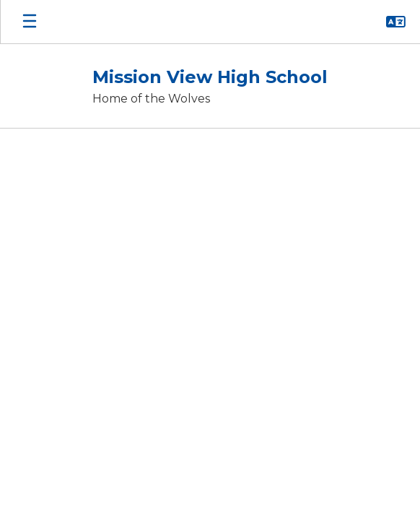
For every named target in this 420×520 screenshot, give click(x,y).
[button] (396, 22)
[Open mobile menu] (30, 22)
